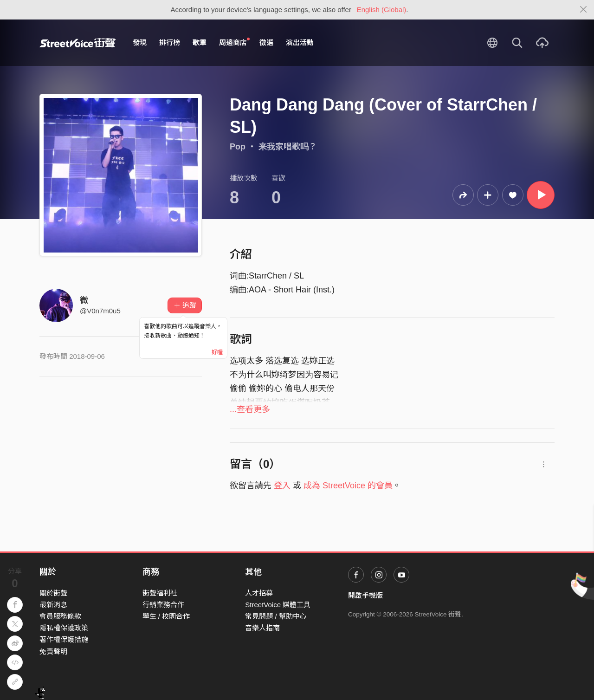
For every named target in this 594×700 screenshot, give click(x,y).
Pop (238, 147)
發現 (140, 42)
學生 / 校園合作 (166, 616)
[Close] (584, 10)
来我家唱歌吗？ (288, 147)
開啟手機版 (365, 595)
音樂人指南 (262, 628)
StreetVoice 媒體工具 (278, 605)
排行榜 (170, 42)
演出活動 (300, 42)
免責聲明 (53, 651)
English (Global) (382, 10)
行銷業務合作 (163, 605)
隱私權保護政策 (64, 628)
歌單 (200, 42)
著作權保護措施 (64, 639)
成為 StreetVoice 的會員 (348, 486)
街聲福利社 (160, 593)
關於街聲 (53, 593)
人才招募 (259, 593)
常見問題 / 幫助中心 (276, 616)
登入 (282, 486)
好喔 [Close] (217, 352)
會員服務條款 (60, 616)
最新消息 (53, 605)
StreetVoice (78, 43)
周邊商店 (234, 42)
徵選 (266, 42)
